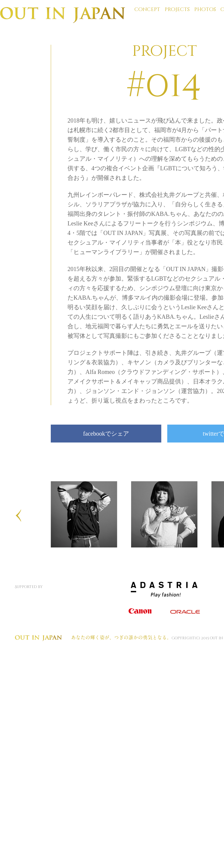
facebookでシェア (106, 434)
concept (147, 9)
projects (177, 9)
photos (205, 9)
